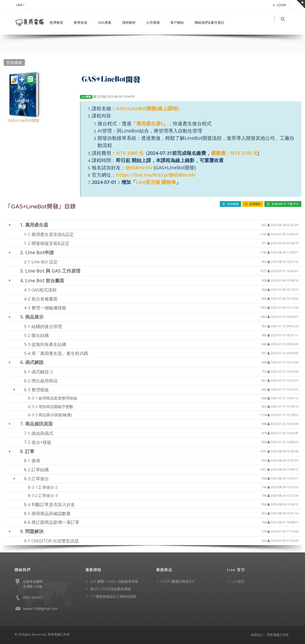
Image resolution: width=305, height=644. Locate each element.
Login (280, 5)
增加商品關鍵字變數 (56, 407)
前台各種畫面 (45, 299)
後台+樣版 (41, 442)
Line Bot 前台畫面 (45, 280)
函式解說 (34, 362)
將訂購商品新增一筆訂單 (55, 522)
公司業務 (153, 22)
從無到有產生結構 (49, 344)
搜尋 (36, 461)
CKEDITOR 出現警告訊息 (55, 541)
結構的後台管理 (47, 326)
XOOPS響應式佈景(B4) (178, 581)
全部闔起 (253, 204)
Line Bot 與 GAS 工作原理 (53, 271)
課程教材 (129, 22)
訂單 (30, 451)
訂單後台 (40, 479)
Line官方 (238, 581)
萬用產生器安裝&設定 (53, 234)
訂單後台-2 (48, 487)
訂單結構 (40, 470)
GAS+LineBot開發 (24, 120)
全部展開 (230, 204)
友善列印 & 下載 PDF (283, 204)
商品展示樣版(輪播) (55, 415)
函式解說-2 (42, 371)
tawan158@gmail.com (40, 609)
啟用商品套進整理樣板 (58, 398)
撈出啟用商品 (45, 380)
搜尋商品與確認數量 (51, 513)
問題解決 (34, 531)
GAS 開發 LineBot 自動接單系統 (114, 581)
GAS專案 (105, 22)
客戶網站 (177, 22)
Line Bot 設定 (45, 262)
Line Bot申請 (39, 252)
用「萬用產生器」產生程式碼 (60, 353)
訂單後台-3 (48, 495)
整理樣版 (40, 389)
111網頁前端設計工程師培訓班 (113, 596)
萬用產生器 (37, 225)
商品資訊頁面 (39, 424)
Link (19, 5)
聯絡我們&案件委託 (210, 22)
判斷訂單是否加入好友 (53, 504)
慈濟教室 (56, 22)
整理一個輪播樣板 (49, 308)
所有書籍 (14, 63)
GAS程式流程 (44, 290)
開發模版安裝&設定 (50, 243)
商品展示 (34, 317)
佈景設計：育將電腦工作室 (270, 635)
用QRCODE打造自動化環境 (111, 589)
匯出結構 (40, 335)
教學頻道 (81, 22)
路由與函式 (42, 433)
